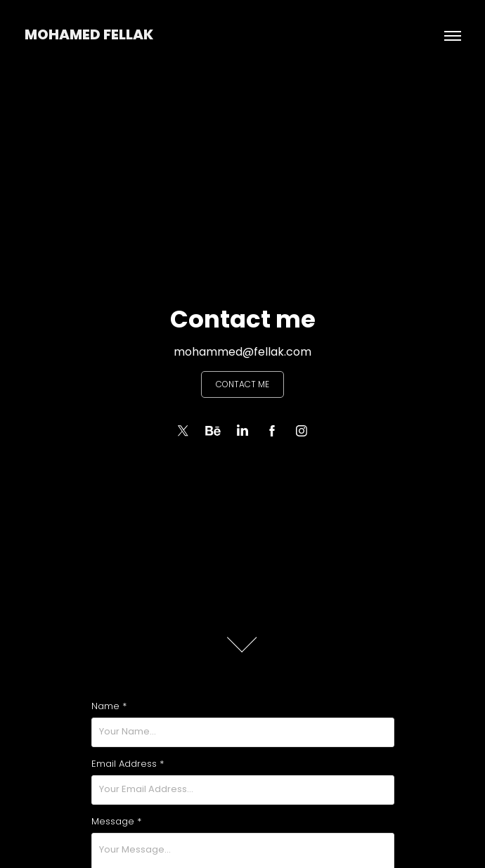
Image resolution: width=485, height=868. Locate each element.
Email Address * (128, 765)
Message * (116, 822)
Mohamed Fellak (89, 36)
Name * (109, 707)
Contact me (242, 385)
